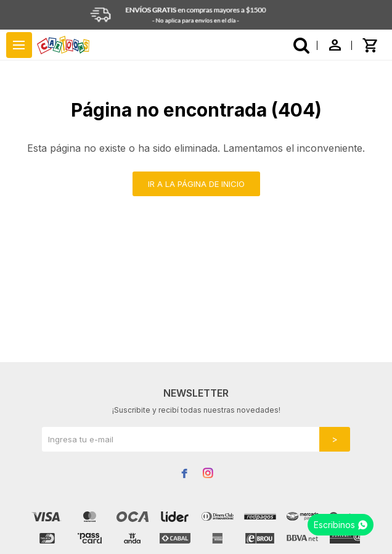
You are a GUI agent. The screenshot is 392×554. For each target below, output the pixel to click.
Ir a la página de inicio (196, 184)
